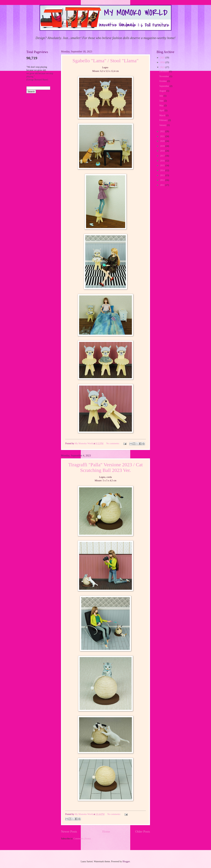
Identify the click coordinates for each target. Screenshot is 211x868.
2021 (163, 136)
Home (106, 832)
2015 (163, 166)
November (165, 76)
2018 (163, 151)
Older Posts (143, 832)
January (163, 125)
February (164, 120)
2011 (163, 185)
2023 (163, 67)
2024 (163, 62)
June (162, 101)
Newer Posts (69, 832)
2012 (163, 180)
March (163, 115)
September (165, 86)
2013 (163, 175)
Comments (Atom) (82, 839)
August (163, 91)
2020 (163, 141)
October (163, 81)
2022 (163, 131)
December (164, 71)
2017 (163, 156)
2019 (163, 146)
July (162, 96)
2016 (163, 161)
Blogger (126, 861)
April (162, 110)
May (162, 106)
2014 (163, 170)
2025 (163, 58)
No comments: (113, 443)
